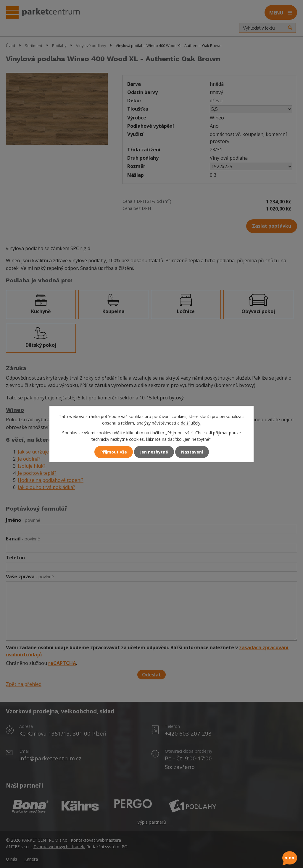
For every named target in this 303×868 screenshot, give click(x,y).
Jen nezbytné (154, 452)
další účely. (191, 423)
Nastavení (192, 452)
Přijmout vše (114, 452)
